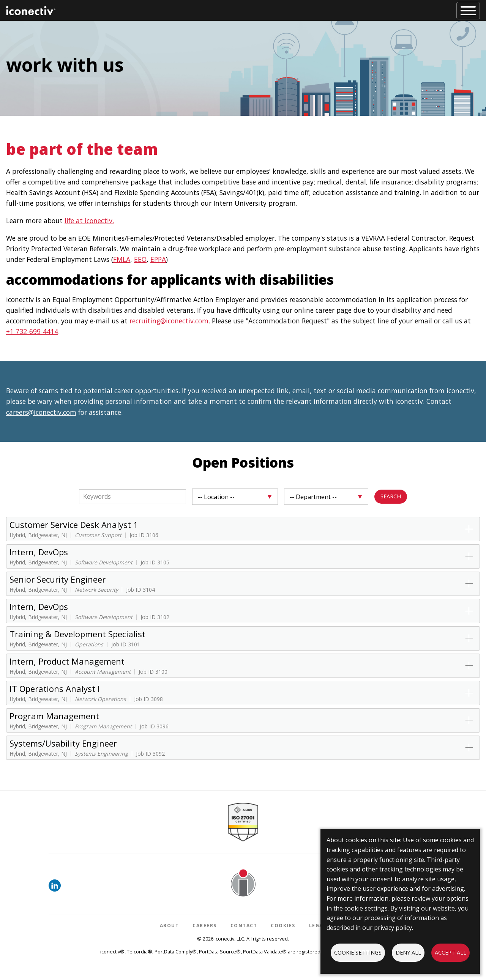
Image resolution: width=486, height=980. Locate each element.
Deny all (408, 952)
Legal (318, 926)
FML (120, 259)
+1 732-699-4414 (32, 331)
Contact (244, 926)
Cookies (283, 926)
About (170, 926)
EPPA (158, 259)
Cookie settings (358, 952)
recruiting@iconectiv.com (169, 321)
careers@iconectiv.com (41, 412)
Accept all (450, 952)
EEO (140, 259)
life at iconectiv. (89, 221)
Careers (205, 926)
